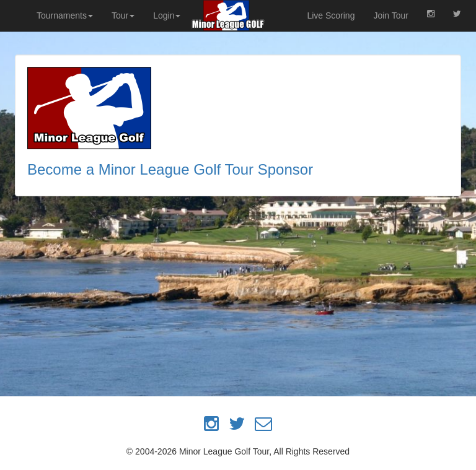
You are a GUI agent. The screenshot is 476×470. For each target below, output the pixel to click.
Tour (123, 15)
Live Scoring (331, 15)
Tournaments (65, 15)
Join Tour (391, 15)
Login (167, 15)
